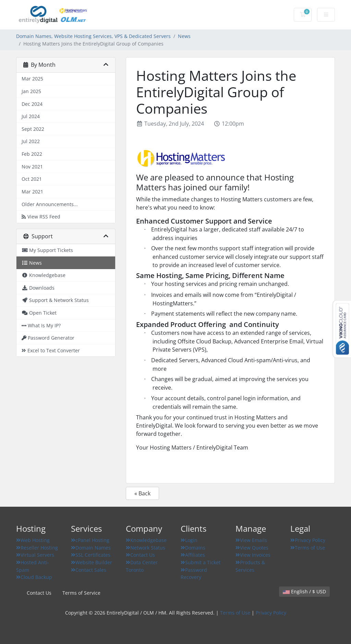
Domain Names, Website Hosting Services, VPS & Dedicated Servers (93, 36)
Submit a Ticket (201, 562)
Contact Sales (89, 570)
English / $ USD (304, 591)
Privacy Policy (308, 540)
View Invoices (253, 555)
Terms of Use (308, 548)
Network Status (146, 548)
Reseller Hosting (37, 548)
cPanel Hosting (90, 540)
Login (189, 540)
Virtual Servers (35, 555)
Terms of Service (81, 593)
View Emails (251, 540)
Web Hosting (33, 540)
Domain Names (91, 548)
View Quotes (252, 548)
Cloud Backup (34, 577)
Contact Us (140, 555)
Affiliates (193, 555)
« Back (142, 493)
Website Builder (92, 562)
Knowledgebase (146, 540)
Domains (193, 548)
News (184, 36)
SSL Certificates (91, 555)
